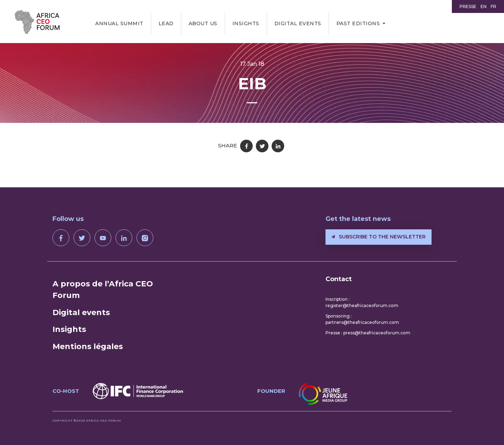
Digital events (298, 23)
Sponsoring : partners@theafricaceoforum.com (362, 319)
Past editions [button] (358, 23)
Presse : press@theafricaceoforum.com (368, 333)
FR (493, 6)
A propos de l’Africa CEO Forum (103, 290)
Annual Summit (119, 23)
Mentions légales (88, 346)
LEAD (166, 23)
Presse (468, 6)
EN (484, 6)
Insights (246, 23)
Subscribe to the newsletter (379, 237)
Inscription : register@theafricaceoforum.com (362, 302)
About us (203, 23)
